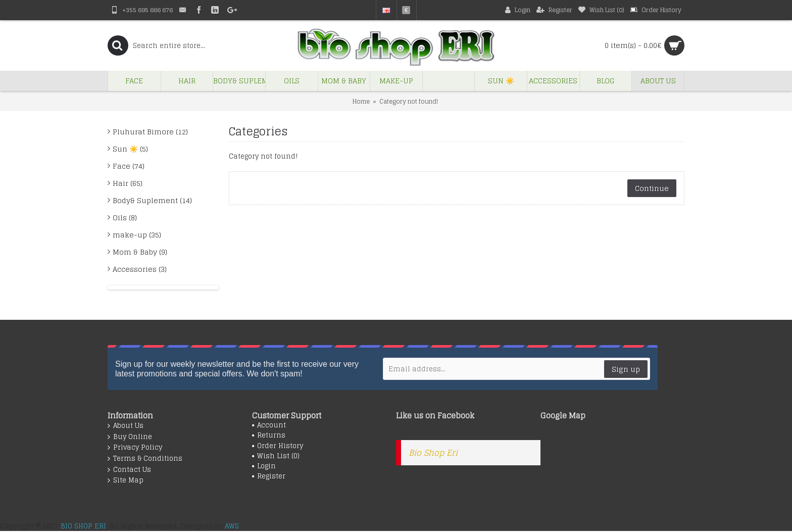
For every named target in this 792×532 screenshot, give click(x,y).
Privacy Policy (135, 448)
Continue (652, 188)
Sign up (626, 369)
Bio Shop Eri (433, 453)
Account (269, 425)
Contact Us (129, 470)
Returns (269, 436)
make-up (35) (137, 235)
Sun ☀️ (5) (130, 149)
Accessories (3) (140, 269)
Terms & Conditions (145, 459)
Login (264, 466)
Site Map (126, 480)
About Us (126, 426)
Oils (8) (125, 217)
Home (361, 101)
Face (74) (129, 166)
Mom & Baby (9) (140, 252)
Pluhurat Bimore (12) (150, 132)
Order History (278, 446)
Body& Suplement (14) (152, 200)
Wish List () (276, 456)
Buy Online (130, 437)
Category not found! (409, 101)
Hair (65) (128, 183)
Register (269, 476)
